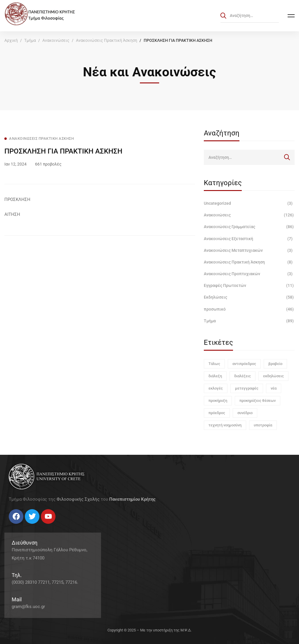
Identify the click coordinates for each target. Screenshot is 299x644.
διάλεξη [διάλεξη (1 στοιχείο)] (215, 376)
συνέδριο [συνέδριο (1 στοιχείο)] (245, 413)
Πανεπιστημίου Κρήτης (132, 499)
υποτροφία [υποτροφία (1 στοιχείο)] (263, 425)
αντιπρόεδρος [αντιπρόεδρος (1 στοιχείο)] (244, 364)
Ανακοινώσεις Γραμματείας (249, 227)
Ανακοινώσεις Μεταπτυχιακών (249, 250)
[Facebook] (9, 526)
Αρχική (11, 40)
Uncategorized (249, 203)
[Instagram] (20, 526)
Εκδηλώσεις (249, 297)
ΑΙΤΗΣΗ (12, 214)
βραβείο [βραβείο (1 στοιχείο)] (275, 364)
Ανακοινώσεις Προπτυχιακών (249, 274)
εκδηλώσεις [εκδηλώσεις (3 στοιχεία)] (273, 376)
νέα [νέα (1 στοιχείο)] (274, 388)
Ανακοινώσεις (56, 40)
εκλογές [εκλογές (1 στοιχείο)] (216, 388)
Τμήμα (30, 40)
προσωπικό (249, 309)
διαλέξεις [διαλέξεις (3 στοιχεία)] (242, 376)
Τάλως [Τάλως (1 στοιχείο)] (214, 364)
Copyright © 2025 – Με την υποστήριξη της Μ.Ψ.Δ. (149, 630)
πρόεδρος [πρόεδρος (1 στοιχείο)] (217, 413)
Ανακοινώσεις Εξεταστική (249, 239)
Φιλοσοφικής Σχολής (78, 499)
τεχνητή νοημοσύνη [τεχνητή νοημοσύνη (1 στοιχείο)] (225, 425)
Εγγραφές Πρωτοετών (249, 285)
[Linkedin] (26, 526)
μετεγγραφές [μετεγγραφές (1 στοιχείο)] (247, 388)
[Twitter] (15, 526)
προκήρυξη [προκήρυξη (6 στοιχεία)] (218, 401)
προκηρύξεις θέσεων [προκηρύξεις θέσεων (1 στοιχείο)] (258, 401)
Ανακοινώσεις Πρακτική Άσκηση (107, 40)
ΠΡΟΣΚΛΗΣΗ (17, 199)
